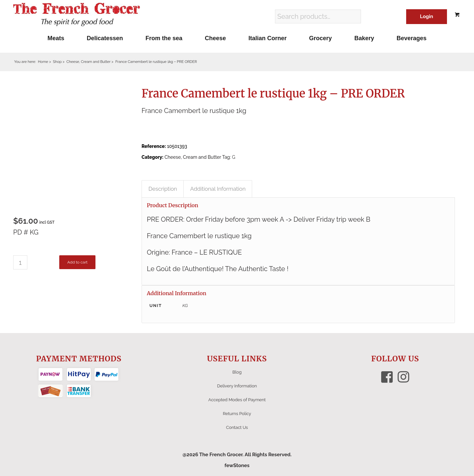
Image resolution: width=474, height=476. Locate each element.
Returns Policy (237, 414)
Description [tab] (163, 189)
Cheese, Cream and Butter (193, 157)
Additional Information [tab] (218, 189)
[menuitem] (56, 38)
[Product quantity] (20, 262)
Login (427, 16)
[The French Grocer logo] (77, 15)
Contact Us (237, 427)
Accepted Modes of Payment (237, 400)
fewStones (237, 465)
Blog (237, 372)
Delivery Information (237, 386)
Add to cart (77, 262)
